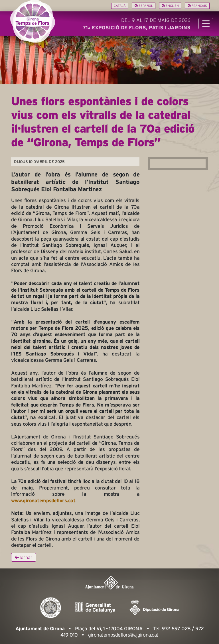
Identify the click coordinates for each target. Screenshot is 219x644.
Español (144, 6)
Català (120, 6)
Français (197, 6)
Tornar (24, 557)
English (170, 6)
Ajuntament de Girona (40, 629)
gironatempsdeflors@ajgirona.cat (123, 635)
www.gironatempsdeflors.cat (43, 501)
